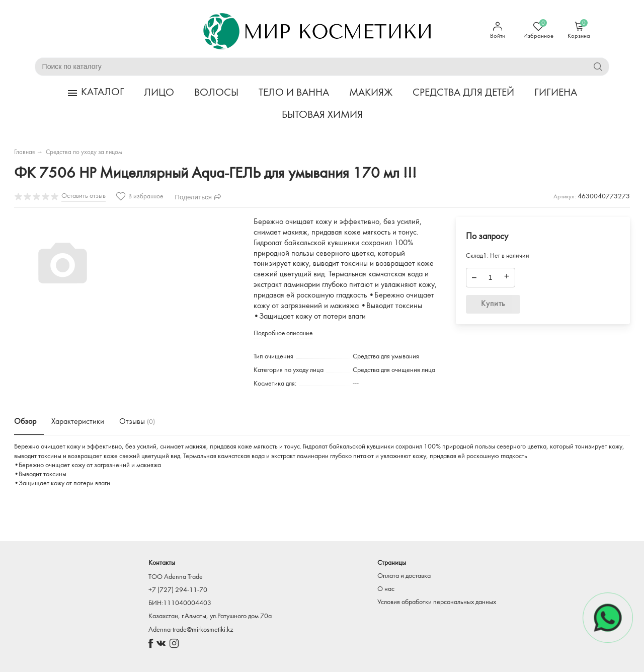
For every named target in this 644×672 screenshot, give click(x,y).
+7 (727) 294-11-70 (178, 590)
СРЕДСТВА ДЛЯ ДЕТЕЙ (463, 93)
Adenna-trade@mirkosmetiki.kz (191, 630)
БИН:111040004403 (180, 603)
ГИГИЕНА (556, 93)
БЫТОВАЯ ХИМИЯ (322, 115)
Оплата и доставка (404, 576)
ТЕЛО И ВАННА (294, 93)
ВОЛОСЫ (216, 93)
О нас (386, 589)
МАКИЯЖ (371, 93)
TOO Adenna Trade (176, 577)
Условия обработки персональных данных (437, 602)
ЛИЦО (159, 93)
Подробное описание (283, 333)
